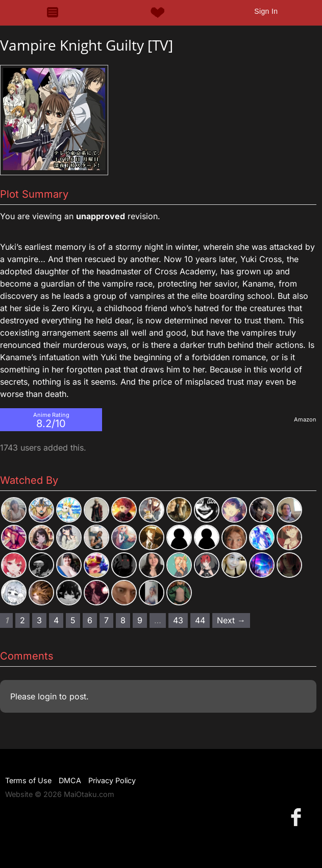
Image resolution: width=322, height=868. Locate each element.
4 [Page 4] (56, 620)
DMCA (70, 780)
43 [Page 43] (178, 620)
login (47, 696)
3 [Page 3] (39, 620)
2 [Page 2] (22, 620)
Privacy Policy (112, 780)
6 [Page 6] (90, 620)
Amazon (305, 419)
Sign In (266, 11)
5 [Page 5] (73, 620)
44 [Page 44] (200, 620)
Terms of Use (28, 780)
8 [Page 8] (123, 620)
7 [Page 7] (106, 620)
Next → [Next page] (231, 620)
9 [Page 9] (140, 620)
